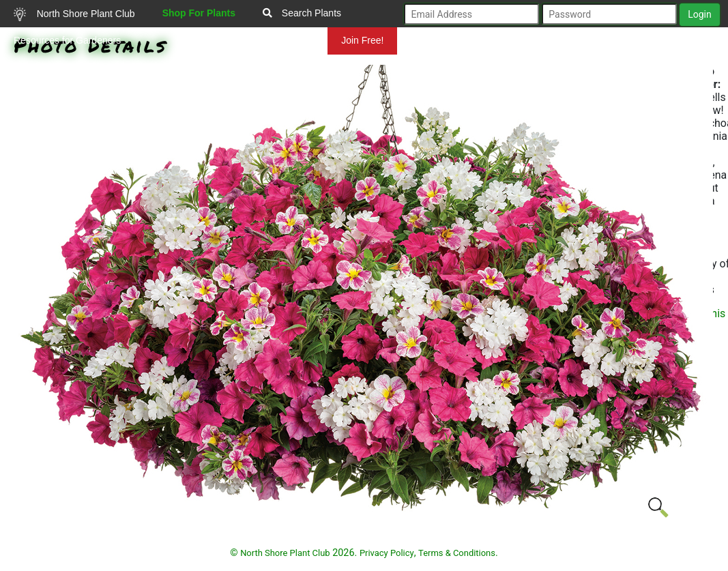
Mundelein (284, 40)
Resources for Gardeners (67, 40)
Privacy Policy (387, 553)
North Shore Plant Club (74, 14)
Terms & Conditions (457, 553)
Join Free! (362, 40)
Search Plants (302, 13)
